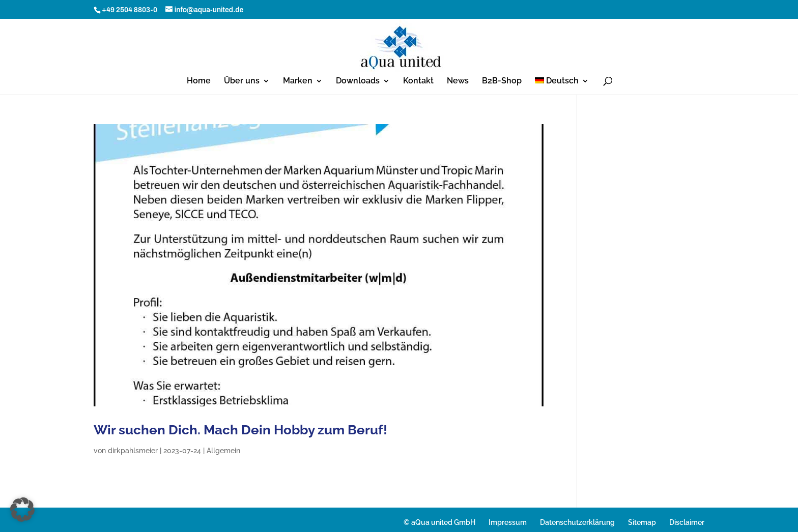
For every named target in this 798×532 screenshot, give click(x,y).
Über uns (242, 81)
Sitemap (642, 522)
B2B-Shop (502, 81)
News (458, 81)
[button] (22, 510)
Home (199, 81)
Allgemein (223, 451)
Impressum (508, 522)
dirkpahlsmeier (133, 451)
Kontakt (418, 81)
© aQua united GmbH (439, 522)
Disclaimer (687, 522)
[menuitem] (562, 86)
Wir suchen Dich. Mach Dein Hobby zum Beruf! (240, 430)
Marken (298, 81)
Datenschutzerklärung (577, 522)
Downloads (358, 81)
